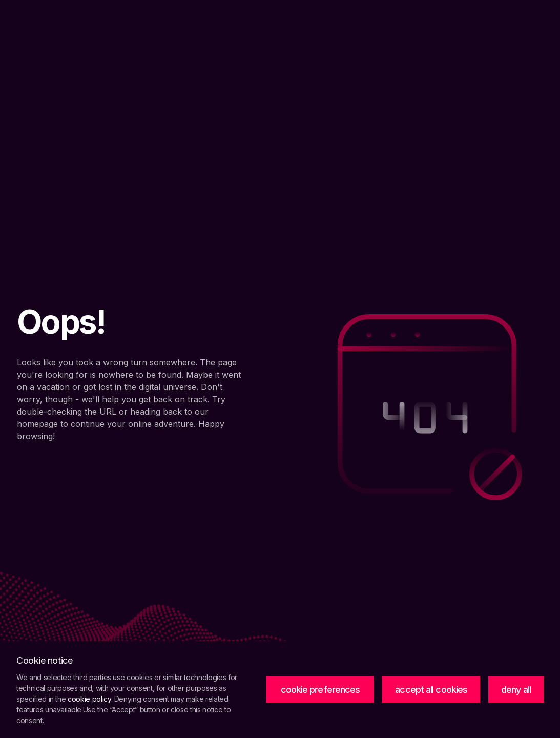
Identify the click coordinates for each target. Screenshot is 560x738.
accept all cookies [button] (431, 690)
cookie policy (89, 699)
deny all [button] (516, 690)
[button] (320, 690)
